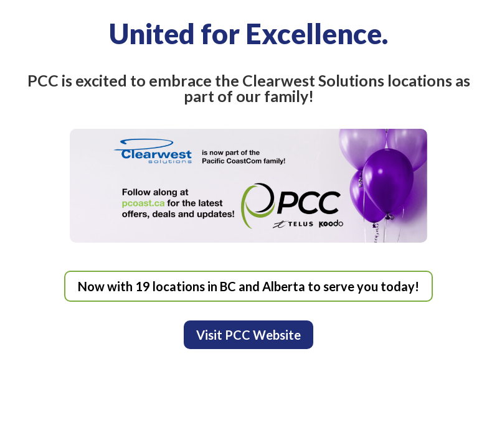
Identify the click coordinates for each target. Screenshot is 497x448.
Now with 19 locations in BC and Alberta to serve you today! (249, 286)
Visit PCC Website (249, 335)
